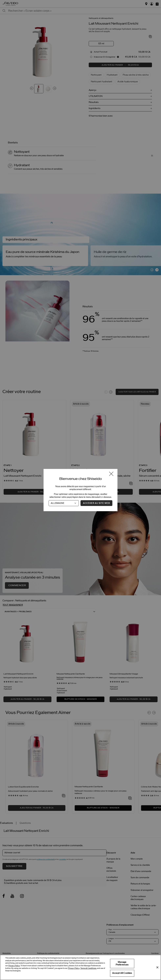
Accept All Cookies (122, 973)
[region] (80, 967)
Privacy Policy (14, 966)
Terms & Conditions (88, 968)
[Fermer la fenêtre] (111, 474)
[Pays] (64, 503)
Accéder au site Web (96, 503)
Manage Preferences (122, 963)
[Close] (157, 967)
